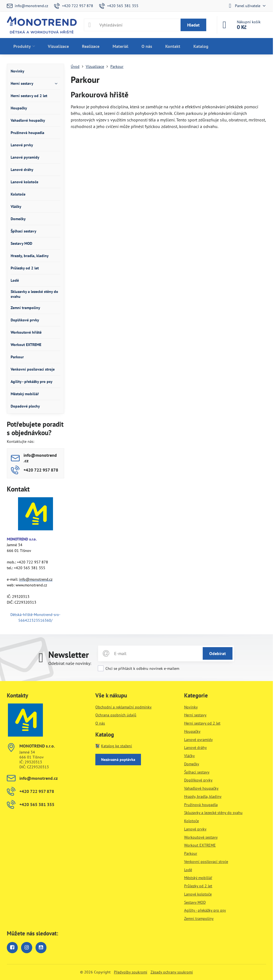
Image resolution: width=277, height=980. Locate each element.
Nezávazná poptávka (118, 760)
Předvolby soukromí (131, 972)
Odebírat (218, 653)
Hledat (193, 25)
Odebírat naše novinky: (70, 663)
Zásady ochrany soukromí (172, 972)
